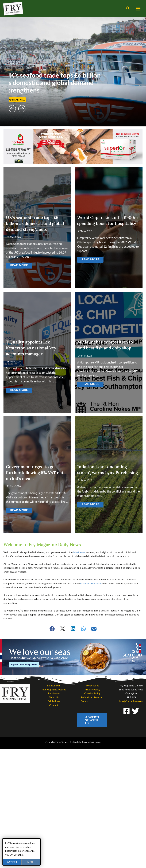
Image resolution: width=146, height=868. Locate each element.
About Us (54, 697)
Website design (81, 742)
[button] (128, 9)
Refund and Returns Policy (92, 699)
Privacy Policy (92, 689)
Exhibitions (54, 701)
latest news (79, 552)
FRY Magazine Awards (54, 689)
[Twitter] (136, 711)
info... (31, 862)
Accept (12, 862)
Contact (54, 705)
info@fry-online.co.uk (131, 701)
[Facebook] (126, 711)
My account (92, 685)
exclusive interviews (91, 583)
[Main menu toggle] (138, 9)
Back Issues (54, 693)
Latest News (54, 685)
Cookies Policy (92, 693)
